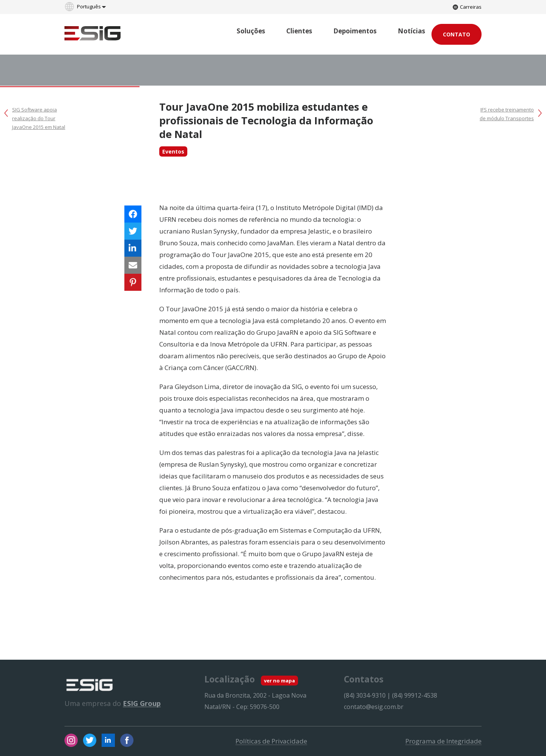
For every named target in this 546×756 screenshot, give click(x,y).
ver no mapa (279, 681)
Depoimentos (355, 31)
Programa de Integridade (443, 741)
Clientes (299, 31)
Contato (457, 34)
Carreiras (467, 7)
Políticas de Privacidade (271, 741)
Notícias (411, 31)
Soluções (251, 31)
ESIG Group (142, 703)
